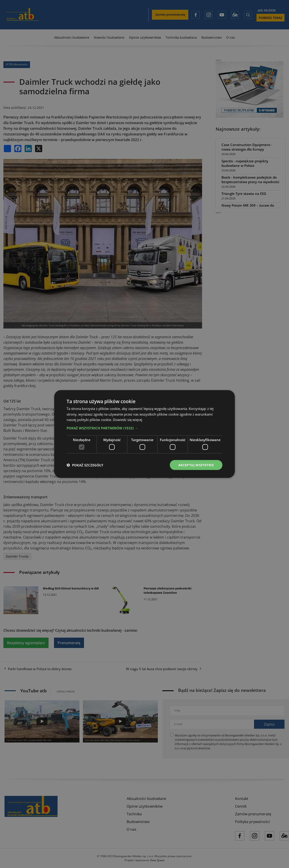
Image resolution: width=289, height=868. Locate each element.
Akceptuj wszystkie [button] (196, 465)
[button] (144, 428)
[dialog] (144, 434)
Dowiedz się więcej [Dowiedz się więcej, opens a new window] (128, 420)
